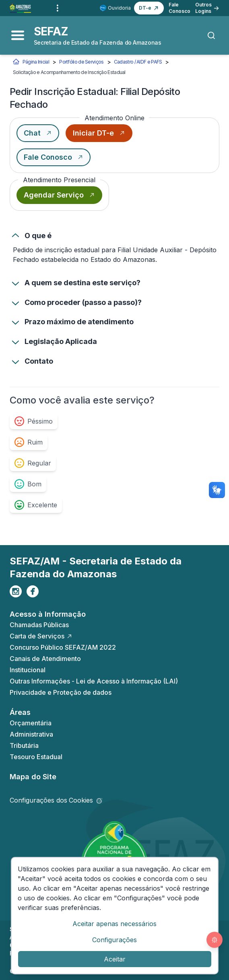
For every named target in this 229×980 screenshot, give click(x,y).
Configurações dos (56, 800)
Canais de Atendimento (45, 659)
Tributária (24, 745)
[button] (149, 8)
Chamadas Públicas (39, 625)
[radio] (34, 421)
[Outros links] (58, 8)
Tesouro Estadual (36, 757)
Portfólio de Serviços (81, 62)
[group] (100, 463)
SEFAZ (51, 31)
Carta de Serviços (41, 636)
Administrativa (31, 734)
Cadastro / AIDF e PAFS (138, 62)
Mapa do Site (33, 777)
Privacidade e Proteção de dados (61, 692)
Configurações (114, 940)
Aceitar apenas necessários (114, 924)
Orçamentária (31, 723)
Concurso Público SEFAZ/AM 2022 (63, 647)
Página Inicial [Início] (31, 62)
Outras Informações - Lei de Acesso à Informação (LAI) (94, 681)
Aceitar (115, 959)
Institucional (28, 670)
